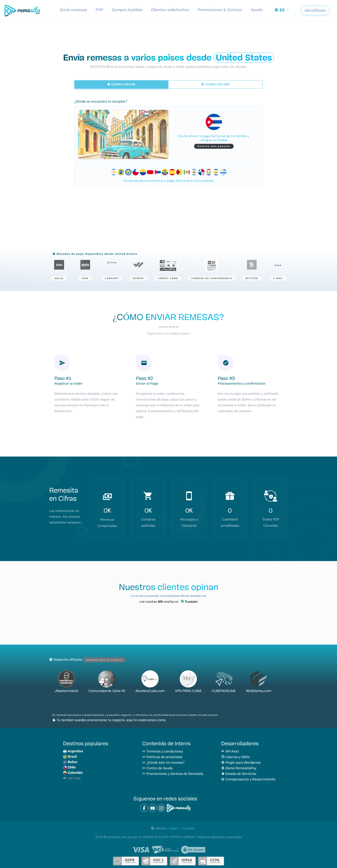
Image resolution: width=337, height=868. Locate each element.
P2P (99, 10)
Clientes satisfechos (170, 10)
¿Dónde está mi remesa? (163, 763)
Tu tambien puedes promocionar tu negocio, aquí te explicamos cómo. (109, 720)
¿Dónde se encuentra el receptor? (101, 102)
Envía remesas (74, 10)
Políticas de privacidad (162, 757)
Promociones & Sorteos (220, 10)
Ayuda (257, 10)
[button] (282, 10)
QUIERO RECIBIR (215, 84)
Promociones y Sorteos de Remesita (173, 774)
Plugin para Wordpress (241, 763)
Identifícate (315, 10)
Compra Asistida (127, 10)
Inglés (174, 828)
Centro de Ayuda (157, 768)
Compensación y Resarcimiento (248, 780)
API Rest (230, 752)
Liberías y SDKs (235, 757)
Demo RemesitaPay (239, 768)
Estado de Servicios (239, 774)
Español (189, 828)
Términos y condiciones (162, 752)
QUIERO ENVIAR (121, 84)
